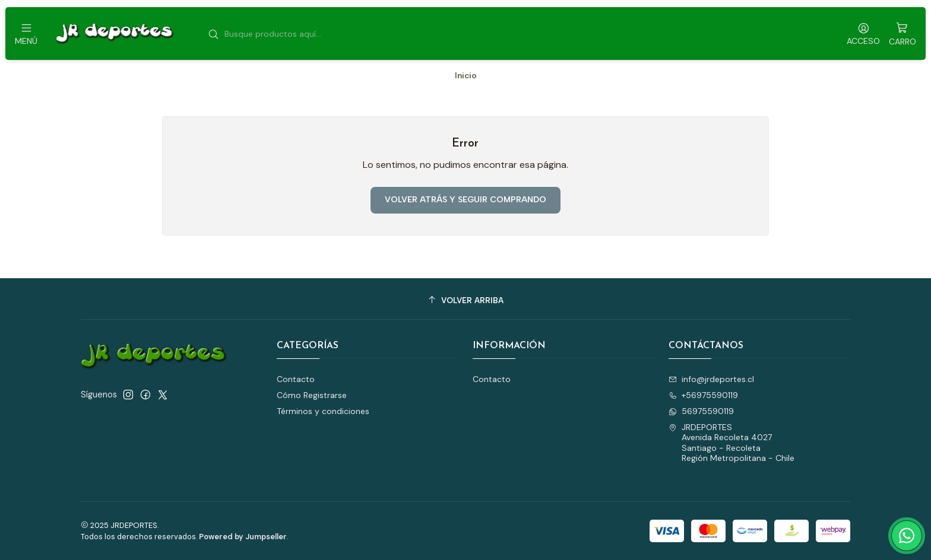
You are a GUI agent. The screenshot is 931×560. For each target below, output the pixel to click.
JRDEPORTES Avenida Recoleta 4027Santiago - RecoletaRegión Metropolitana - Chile (731, 443)
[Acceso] (863, 34)
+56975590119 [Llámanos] (703, 395)
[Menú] (26, 34)
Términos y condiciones (323, 411)
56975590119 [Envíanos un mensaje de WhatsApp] (701, 411)
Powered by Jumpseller (243, 537)
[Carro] (902, 34)
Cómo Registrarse (312, 395)
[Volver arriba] (465, 300)
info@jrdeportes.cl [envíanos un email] (711, 379)
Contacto (296, 379)
